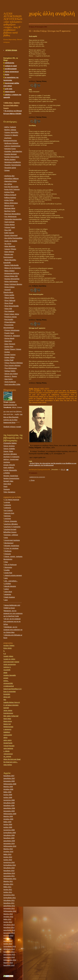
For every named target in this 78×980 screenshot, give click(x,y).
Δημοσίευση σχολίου (37, 477)
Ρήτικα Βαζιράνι (10, 322)
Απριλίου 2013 (8, 936)
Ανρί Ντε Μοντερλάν (11, 187)
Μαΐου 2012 (7, 919)
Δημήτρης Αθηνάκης (10, 454)
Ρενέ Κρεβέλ (9, 319)
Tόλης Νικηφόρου (9, 492)
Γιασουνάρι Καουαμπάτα (13, 219)
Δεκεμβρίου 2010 (9, 873)
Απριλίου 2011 (8, 884)
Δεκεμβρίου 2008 (9, 808)
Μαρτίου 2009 (8, 816)
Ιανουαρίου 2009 (9, 811)
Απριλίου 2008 (8, 789)
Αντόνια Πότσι (9, 192)
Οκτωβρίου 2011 (9, 900)
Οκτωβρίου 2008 (9, 803)
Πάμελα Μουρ (8, 292)
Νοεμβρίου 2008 (9, 806)
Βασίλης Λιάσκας (10, 130)
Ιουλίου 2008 (8, 797)
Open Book (7, 484)
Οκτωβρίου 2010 (9, 868)
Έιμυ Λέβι (8, 230)
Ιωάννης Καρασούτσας (12, 146)
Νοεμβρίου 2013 (9, 952)
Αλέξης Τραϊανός (10, 127)
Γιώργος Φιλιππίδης (11, 132)
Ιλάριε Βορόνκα (10, 246)
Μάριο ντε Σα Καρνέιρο (12, 268)
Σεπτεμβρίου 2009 (10, 833)
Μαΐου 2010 (7, 854)
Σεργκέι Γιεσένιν (10, 355)
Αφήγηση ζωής (9, 513)
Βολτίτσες (7, 516)
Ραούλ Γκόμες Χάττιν (12, 314)
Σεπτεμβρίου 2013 (10, 946)
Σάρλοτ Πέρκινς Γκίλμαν (13, 349)
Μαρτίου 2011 (8, 881)
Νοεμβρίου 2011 (9, 903)
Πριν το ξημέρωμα (10, 565)
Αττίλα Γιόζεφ (9, 200)
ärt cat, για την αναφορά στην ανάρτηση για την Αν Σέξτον (12, 621)
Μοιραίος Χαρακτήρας (11, 476)
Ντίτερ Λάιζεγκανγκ (11, 281)
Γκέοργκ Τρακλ (10, 227)
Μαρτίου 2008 (8, 787)
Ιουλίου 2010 (8, 860)
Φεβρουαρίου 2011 (10, 879)
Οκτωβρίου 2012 (9, 925)
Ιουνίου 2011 (8, 890)
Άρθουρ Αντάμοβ (10, 195)
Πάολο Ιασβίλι (9, 295)
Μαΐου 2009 (7, 822)
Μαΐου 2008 (7, 792)
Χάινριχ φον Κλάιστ (11, 374)
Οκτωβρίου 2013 (9, 949)
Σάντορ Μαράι (9, 338)
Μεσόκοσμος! (8, 543)
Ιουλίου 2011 (8, 892)
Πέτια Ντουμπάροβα (12, 306)
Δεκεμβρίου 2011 (9, 906)
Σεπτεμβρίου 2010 (10, 865)
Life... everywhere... (11, 581)
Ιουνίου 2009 (8, 824)
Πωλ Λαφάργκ (9, 311)
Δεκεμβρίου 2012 (9, 930)
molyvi (6, 589)
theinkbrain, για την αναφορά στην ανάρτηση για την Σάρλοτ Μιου (13, 630)
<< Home (32, 480)
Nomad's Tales (8, 481)
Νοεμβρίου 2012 (9, 928)
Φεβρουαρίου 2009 (10, 814)
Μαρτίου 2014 (8, 963)
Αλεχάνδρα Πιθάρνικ (11, 179)
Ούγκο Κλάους (10, 287)
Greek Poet (8, 573)
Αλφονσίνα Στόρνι (10, 181)
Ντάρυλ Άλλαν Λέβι (11, 276)
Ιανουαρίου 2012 (9, 908)
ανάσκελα (7, 505)
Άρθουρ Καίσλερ (10, 198)
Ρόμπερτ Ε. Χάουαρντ (12, 336)
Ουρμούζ (8, 290)
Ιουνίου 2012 (8, 922)
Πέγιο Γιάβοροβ (10, 301)
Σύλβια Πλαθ (9, 360)
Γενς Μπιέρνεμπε (10, 217)
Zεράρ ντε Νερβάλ (11, 241)
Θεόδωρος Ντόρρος (11, 143)
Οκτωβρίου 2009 (9, 835)
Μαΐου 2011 (7, 887)
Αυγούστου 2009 (9, 830)
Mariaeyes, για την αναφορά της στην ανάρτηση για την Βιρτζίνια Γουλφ (13, 613)
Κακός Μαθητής (9, 468)
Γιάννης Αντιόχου (9, 446)
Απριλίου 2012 (8, 917)
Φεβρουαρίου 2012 (10, 911)
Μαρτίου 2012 (8, 914)
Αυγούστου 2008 (9, 800)
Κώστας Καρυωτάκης (12, 157)
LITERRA (7, 473)
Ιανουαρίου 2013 (9, 933)
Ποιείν (5, 487)
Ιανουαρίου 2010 (9, 844)
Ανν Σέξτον (8, 184)
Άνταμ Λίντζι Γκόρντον (12, 189)
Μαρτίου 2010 (8, 849)
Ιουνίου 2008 (8, 795)
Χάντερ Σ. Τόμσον (11, 376)
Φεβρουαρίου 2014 (10, 960)
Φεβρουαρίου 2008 (10, 784)
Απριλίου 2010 (8, 852)
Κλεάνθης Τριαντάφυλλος (13, 151)
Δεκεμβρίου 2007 (9, 778)
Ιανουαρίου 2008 (9, 781)
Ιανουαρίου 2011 (9, 876)
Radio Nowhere (9, 597)
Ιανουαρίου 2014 (9, 957)
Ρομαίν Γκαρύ (9, 333)
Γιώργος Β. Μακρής (11, 135)
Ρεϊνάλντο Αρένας (11, 317)
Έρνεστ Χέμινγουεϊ (11, 235)
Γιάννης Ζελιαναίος (10, 521)
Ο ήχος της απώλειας (11, 548)
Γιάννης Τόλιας (8, 451)
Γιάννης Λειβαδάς (9, 449)
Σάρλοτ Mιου (9, 347)
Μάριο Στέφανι (9, 271)
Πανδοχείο (7, 551)
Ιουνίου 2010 (8, 857)
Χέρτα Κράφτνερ (10, 382)
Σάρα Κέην (8, 341)
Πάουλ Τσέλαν (9, 298)
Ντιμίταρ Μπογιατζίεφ (12, 279)
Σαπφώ (7, 170)
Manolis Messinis (10, 586)
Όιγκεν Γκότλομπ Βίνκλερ (13, 284)
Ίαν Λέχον (8, 244)
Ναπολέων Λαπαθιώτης (13, 162)
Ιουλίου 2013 (8, 944)
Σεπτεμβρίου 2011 (10, 898)
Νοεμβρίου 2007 (9, 776)
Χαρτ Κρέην (9, 379)
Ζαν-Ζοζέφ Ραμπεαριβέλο (13, 238)
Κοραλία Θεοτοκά (10, 154)
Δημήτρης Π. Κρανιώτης (11, 457)
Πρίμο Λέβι (8, 309)
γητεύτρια (7, 519)
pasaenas (7, 594)
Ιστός (6, 538)
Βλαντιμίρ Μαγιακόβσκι (12, 214)
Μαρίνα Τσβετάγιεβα (12, 265)
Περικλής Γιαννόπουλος (13, 165)
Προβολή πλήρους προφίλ (12, 427)
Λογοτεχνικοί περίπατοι (12, 540)
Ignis (6, 578)
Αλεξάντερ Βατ (9, 176)
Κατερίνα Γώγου (10, 149)
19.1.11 (63, 470)
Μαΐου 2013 (7, 938)
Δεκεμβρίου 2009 (9, 841)
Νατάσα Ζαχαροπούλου (11, 478)
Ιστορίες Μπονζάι (9, 465)
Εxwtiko (7, 570)
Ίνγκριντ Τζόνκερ (10, 249)
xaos (6, 600)
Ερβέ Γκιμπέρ (9, 233)
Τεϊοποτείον (8, 567)
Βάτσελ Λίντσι (9, 206)
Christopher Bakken (10, 443)
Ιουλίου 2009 (8, 827)
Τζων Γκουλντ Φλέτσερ (12, 365)
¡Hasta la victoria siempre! (13, 575)
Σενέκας (7, 352)
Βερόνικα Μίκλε (10, 208)
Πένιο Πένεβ (9, 303)
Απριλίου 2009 (8, 819)
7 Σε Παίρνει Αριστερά (11, 500)
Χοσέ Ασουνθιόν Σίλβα (12, 384)
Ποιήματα (7, 489)
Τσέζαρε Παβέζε (10, 371)
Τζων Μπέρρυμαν (11, 368)
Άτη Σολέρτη (8, 510)
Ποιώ (6, 562)
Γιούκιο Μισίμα (10, 225)
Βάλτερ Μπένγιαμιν (11, 203)
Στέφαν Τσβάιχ (9, 357)
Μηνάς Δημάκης (10, 160)
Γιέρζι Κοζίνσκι (9, 222)
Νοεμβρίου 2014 (9, 965)
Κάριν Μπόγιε (9, 252)
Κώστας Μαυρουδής (10, 470)
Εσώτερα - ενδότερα (11, 535)
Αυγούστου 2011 (9, 895)
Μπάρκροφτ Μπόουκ (12, 273)
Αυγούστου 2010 (9, 862)
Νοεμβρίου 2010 (9, 871)
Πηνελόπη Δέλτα (10, 168)
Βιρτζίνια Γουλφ (10, 211)
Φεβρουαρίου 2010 (10, 846)
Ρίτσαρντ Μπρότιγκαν (12, 330)
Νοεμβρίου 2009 (9, 838)
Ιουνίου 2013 (8, 941)
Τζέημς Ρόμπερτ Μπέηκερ (14, 363)
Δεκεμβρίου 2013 (9, 955)
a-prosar (7, 502)
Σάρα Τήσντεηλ (10, 344)
